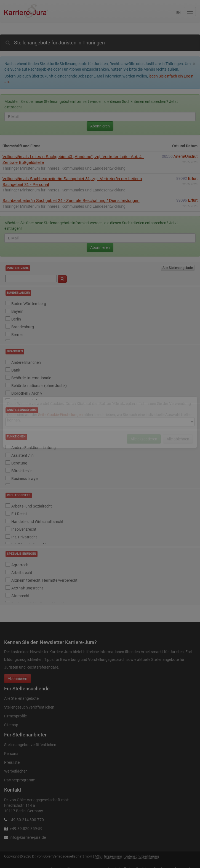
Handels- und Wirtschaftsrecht (37, 522)
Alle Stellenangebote (178, 268)
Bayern (17, 311)
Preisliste (12, 762)
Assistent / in (22, 455)
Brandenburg (23, 327)
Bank (16, 370)
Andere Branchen (26, 362)
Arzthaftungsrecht (27, 588)
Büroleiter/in (22, 471)
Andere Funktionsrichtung (34, 448)
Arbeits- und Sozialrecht (32, 506)
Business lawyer (25, 479)
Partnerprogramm (20, 780)
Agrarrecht (21, 565)
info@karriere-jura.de (28, 837)
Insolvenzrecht (24, 529)
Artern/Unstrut (186, 156)
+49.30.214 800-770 (26, 820)
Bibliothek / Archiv (27, 393)
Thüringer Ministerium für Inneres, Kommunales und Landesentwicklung (64, 168)
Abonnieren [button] (18, 679)
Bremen (18, 335)
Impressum (113, 856)
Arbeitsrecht (22, 573)
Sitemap (11, 725)
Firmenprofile (15, 716)
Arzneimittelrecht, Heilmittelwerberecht (44, 580)
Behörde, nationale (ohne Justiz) (39, 386)
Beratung (19, 463)
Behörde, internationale (31, 378)
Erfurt (193, 178)
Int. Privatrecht (24, 537)
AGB (98, 856)
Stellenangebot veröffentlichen (30, 745)
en (178, 13)
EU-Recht (19, 514)
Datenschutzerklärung (142, 856)
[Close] (194, 64)
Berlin (16, 319)
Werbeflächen (16, 771)
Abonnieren (100, 126)
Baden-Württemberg (29, 304)
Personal (12, 754)
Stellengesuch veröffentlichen (29, 707)
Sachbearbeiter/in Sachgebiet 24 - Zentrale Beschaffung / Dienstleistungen (71, 200)
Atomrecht (20, 596)
